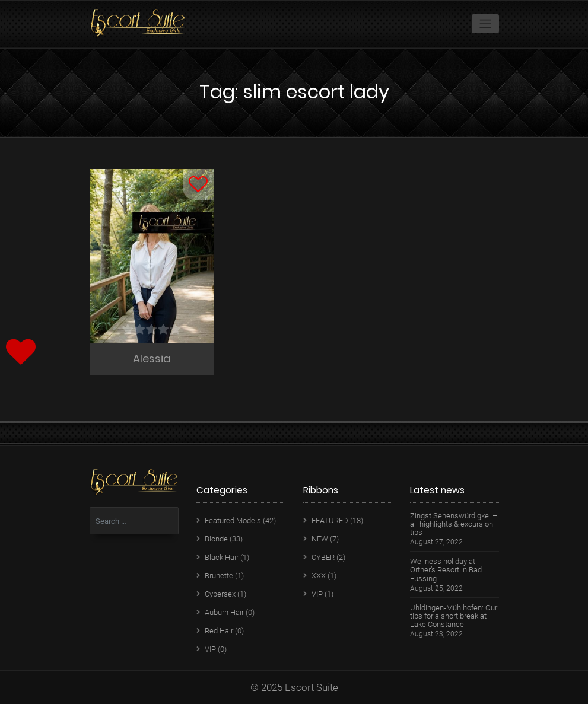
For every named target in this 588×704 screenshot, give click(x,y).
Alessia (152, 359)
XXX (319, 576)
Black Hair (222, 557)
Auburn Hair (224, 612)
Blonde (216, 539)
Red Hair (219, 631)
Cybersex (220, 594)
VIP (210, 649)
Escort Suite (312, 687)
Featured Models (233, 520)
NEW (320, 539)
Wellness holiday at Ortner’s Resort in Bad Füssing (446, 570)
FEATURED (330, 520)
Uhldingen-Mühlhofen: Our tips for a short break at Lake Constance (454, 616)
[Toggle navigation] (485, 24)
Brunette (219, 576)
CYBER (323, 557)
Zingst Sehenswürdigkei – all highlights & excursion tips (454, 524)
